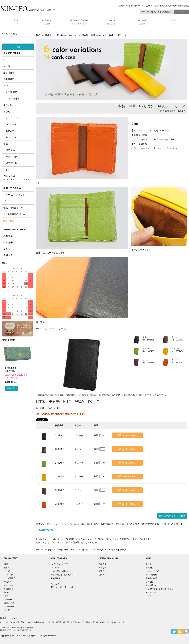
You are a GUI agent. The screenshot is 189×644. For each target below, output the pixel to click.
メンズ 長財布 (12, 99)
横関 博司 (8, 255)
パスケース (11, 124)
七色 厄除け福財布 (13, 208)
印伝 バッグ (11, 157)
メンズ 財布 (11, 92)
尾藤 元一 (8, 249)
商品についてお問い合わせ (172, 516)
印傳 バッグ (9, 603)
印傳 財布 (8, 600)
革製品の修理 (151, 578)
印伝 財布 (10, 150)
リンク (148, 596)
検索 (18, 47)
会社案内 (149, 568)
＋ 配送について (45, 530)
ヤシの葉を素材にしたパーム (63, 575)
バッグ (7, 170)
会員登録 (149, 582)
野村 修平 (8, 242)
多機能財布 (9, 79)
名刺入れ (10, 131)
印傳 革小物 (9, 607)
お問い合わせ (151, 575)
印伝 (6, 144)
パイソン (8, 201)
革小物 (7, 111)
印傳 (6, 596)
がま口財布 (9, 73)
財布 (6, 60)
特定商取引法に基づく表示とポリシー (161, 589)
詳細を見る (12, 388)
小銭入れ (8, 105)
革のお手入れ (151, 585)
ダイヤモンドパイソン (14, 195)
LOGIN (181, 12)
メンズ (7, 86)
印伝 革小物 (11, 163)
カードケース (12, 118)
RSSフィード (151, 592)
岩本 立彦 (8, 236)
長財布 (7, 66)
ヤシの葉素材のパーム (14, 214)
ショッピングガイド (154, 571)
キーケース (11, 137)
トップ (148, 564)
